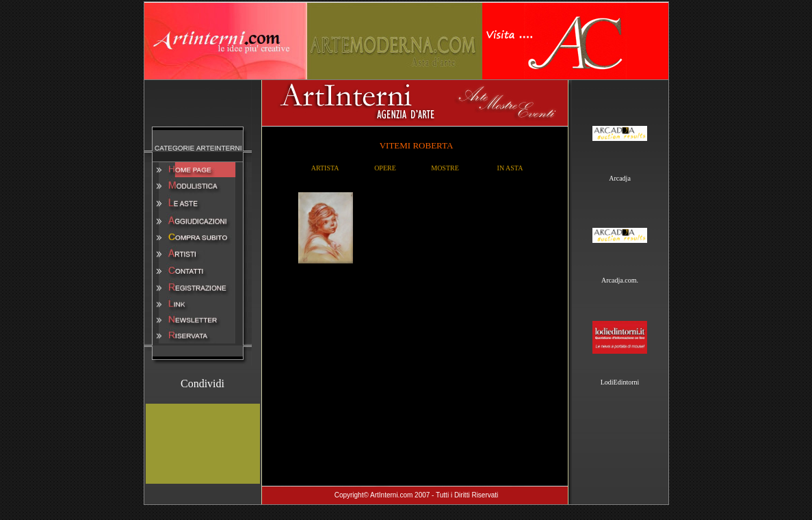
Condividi (202, 383)
